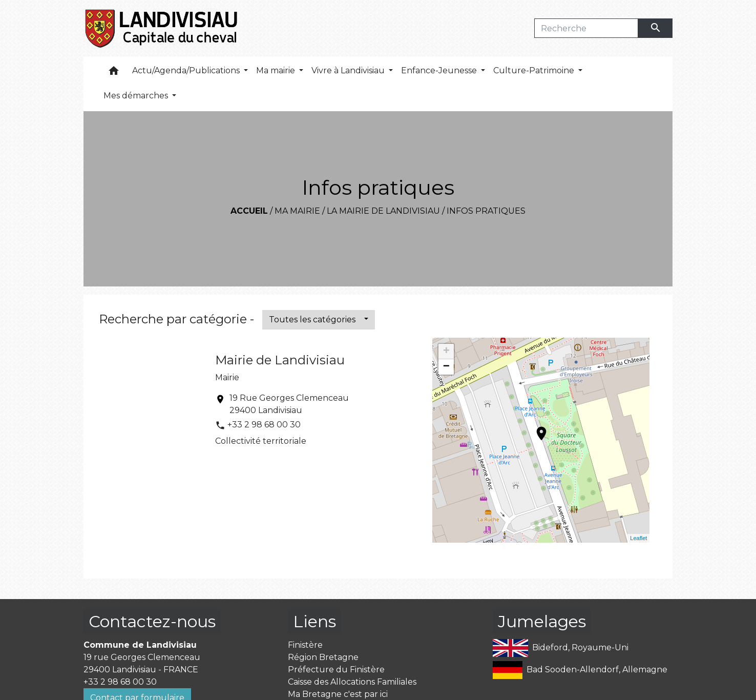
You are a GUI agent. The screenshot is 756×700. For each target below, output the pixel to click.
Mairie (227, 377)
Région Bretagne (323, 657)
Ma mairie (297, 211)
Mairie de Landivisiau (280, 360)
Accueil (249, 211)
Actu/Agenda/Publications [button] (187, 70)
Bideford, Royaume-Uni (561, 648)
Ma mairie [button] (277, 70)
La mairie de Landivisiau (383, 211)
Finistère (305, 645)
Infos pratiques (486, 211)
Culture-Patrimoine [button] (535, 70)
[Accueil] (162, 28)
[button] (114, 73)
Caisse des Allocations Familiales (352, 682)
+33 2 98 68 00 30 (264, 425)
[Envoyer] (656, 28)
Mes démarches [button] (137, 96)
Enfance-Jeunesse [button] (440, 70)
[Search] (586, 28)
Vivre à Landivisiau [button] (349, 70)
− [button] (446, 367)
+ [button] (446, 352)
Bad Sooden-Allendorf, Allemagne (580, 670)
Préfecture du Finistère (336, 670)
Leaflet (638, 538)
